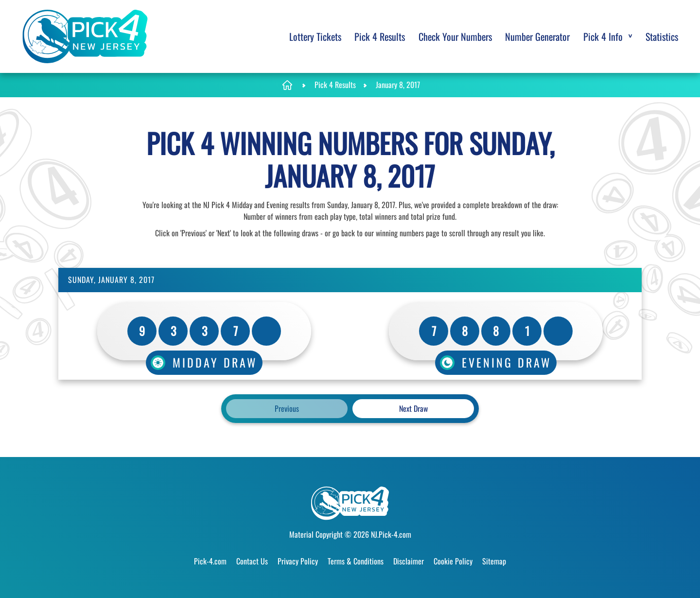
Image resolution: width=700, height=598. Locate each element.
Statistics (662, 36)
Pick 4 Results (380, 36)
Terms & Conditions (356, 561)
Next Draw (413, 408)
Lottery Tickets (315, 36)
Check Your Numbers (455, 36)
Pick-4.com (210, 561)
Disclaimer (409, 561)
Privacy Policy (298, 561)
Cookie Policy (453, 561)
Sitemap (494, 561)
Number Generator (537, 36)
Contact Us (252, 561)
